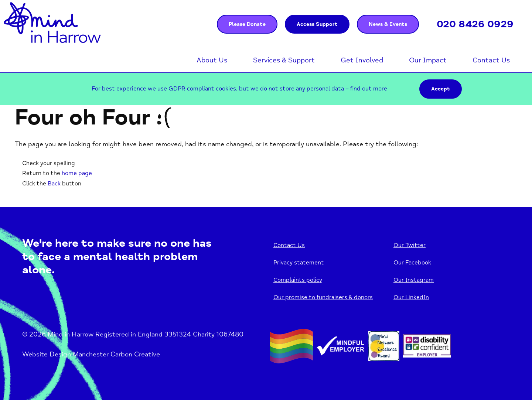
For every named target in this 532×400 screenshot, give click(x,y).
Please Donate (247, 24)
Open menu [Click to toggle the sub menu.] (231, 61)
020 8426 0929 (475, 24)
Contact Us (491, 60)
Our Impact (428, 60)
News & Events (388, 24)
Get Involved (362, 60)
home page (77, 173)
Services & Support (284, 60)
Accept (441, 89)
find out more (369, 89)
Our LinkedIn (411, 297)
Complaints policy (298, 280)
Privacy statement (299, 263)
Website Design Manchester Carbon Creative (91, 354)
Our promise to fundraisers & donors (323, 297)
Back (54, 184)
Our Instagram (414, 280)
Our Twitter (410, 245)
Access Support (317, 24)
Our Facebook (412, 263)
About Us (212, 60)
